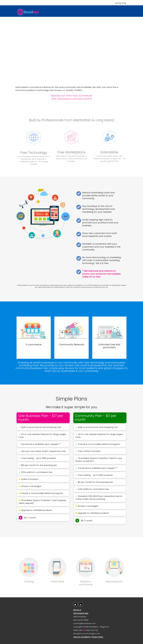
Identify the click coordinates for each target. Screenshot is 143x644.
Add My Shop (121, 3)
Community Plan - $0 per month (96, 418)
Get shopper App (81, 613)
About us (77, 610)
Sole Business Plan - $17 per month (41, 418)
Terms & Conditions (82, 637)
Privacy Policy (97, 637)
